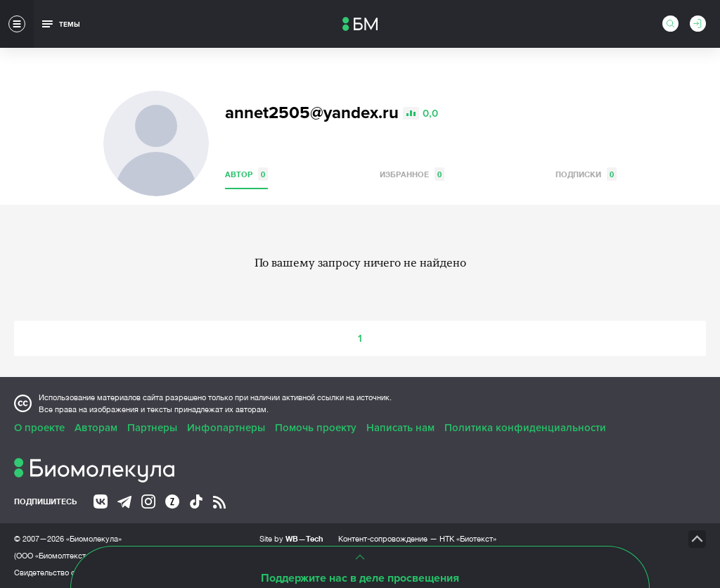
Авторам (96, 428)
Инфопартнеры (226, 428)
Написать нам (400, 428)
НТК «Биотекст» (468, 539)
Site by (291, 538)
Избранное (412, 174)
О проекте (39, 428)
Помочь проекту (316, 428)
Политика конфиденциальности (525, 428)
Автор (246, 174)
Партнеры (152, 428)
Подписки (586, 174)
